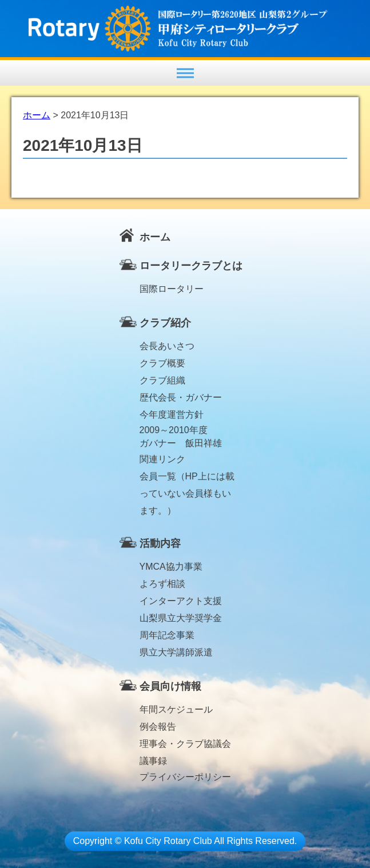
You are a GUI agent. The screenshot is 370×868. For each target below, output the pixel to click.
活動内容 (160, 543)
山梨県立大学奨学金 (181, 618)
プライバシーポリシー (185, 777)
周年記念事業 (167, 635)
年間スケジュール (176, 709)
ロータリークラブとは (191, 266)
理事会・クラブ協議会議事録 (185, 746)
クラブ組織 (162, 380)
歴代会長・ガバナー (181, 397)
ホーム (155, 237)
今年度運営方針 (172, 415)
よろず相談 (162, 584)
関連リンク (162, 459)
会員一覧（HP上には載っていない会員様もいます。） (187, 478)
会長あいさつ (167, 346)
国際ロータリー (172, 289)
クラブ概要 (162, 363)
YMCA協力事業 (171, 567)
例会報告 (158, 727)
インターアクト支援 (181, 601)
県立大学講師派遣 (176, 652)
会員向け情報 (170, 686)
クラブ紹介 (165, 323)
